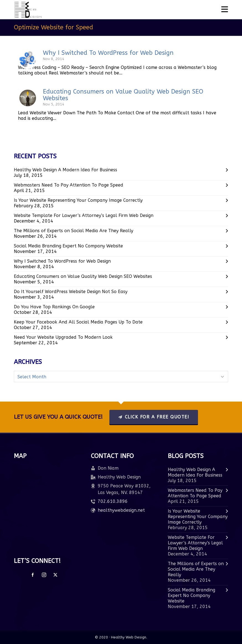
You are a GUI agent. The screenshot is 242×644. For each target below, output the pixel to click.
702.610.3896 (113, 501)
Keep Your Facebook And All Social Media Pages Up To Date (78, 322)
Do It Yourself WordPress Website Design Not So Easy (71, 292)
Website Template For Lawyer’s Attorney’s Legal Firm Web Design (84, 215)
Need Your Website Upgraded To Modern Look (63, 337)
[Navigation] (225, 10)
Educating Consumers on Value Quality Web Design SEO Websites (123, 95)
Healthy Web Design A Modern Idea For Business (65, 170)
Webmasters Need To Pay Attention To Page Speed (69, 185)
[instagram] (44, 575)
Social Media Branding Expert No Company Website (68, 246)
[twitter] (55, 575)
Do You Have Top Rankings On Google (54, 307)
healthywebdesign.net (121, 510)
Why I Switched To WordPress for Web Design (108, 53)
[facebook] (33, 575)
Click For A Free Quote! (154, 417)
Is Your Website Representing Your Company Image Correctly (78, 200)
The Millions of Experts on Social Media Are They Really (74, 231)
